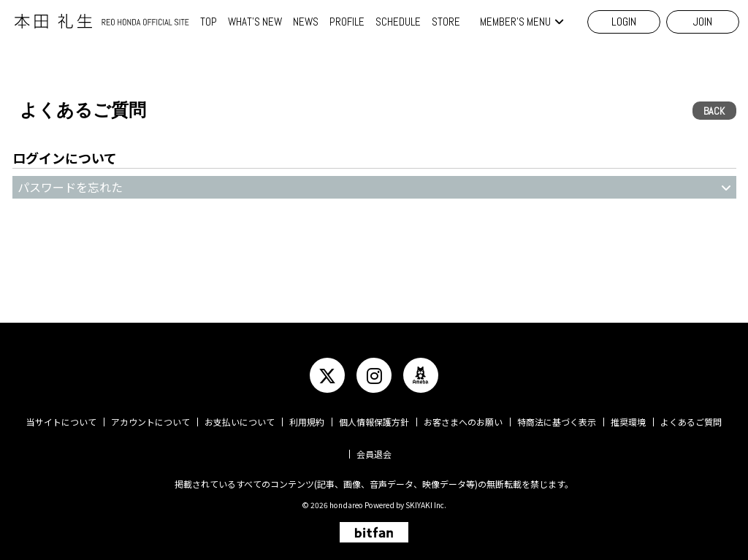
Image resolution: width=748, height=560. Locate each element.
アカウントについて (150, 422)
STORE (446, 22)
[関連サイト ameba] (421, 375)
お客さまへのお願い (463, 422)
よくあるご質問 (691, 422)
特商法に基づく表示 (557, 422)
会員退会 (374, 454)
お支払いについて (240, 422)
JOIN (703, 22)
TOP (209, 22)
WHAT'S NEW (255, 22)
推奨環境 (628, 422)
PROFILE (347, 22)
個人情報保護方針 (374, 422)
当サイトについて (61, 422)
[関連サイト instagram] (374, 375)
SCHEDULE (398, 22)
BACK (714, 111)
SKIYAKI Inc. (426, 505)
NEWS (306, 22)
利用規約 (307, 422)
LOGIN (624, 22)
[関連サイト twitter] (327, 375)
